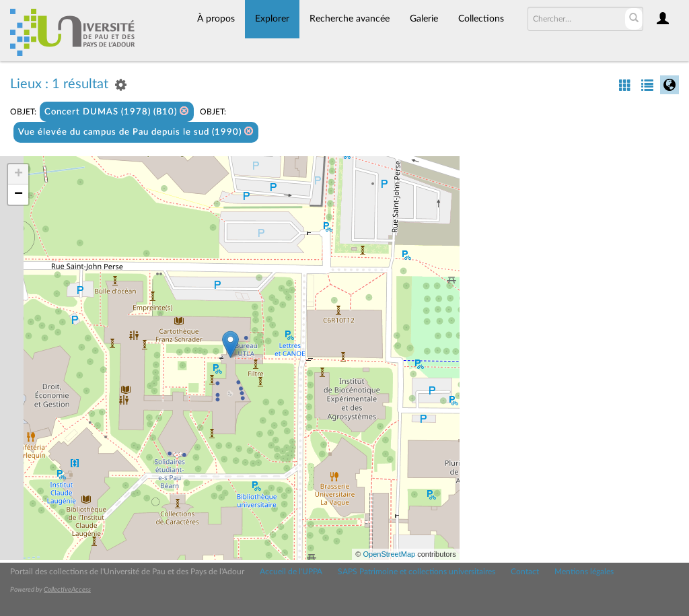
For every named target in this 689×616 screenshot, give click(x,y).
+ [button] (19, 174)
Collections (481, 19)
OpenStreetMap (389, 554)
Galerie (424, 19)
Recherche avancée (350, 19)
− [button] (19, 195)
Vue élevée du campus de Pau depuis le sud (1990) (136, 132)
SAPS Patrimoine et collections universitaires (416, 572)
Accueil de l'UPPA (291, 572)
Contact (525, 572)
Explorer (272, 19)
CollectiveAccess (67, 590)
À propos (216, 19)
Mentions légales (584, 572)
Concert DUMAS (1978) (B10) (117, 111)
